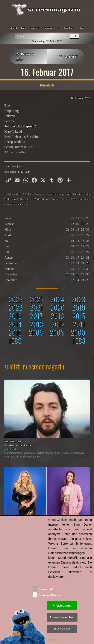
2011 (79, 324)
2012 (58, 324)
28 (88, 263)
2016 (57, 316)
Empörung (40, 194)
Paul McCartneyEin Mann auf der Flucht (18, 444)
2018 (15, 316)
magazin (49, 28)
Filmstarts (24, 172)
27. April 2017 (68, 57)
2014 (15, 324)
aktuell (13, 28)
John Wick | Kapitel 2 (20, 126)
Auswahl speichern (62, 617)
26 (88, 269)
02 (67, 274)
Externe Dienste (47, 595)
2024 (57, 299)
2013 (36, 324)
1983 (79, 341)
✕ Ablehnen (62, 629)
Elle (31, 194)
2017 (36, 316)
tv (58, 28)
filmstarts (35, 28)
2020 (58, 307)
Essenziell (43, 588)
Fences (69, 194)
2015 (79, 316)
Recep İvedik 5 (68, 199)
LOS (75, 36)
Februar (60, 194)
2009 (36, 332)
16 (83, 224)
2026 (16, 299)
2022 (16, 307)
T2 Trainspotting (20, 204)
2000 (78, 332)
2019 (79, 307)
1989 (15, 341)
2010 (15, 332)
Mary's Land (27, 199)
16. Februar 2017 (13, 194)
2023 (78, 299)
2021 (37, 307)
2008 (57, 332)
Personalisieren (47, 640)
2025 (36, 299)
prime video (11, 449)
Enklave (51, 194)
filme (24, 28)
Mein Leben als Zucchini (47, 199)
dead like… (69, 28)
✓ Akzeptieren (62, 606)
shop (82, 28)
